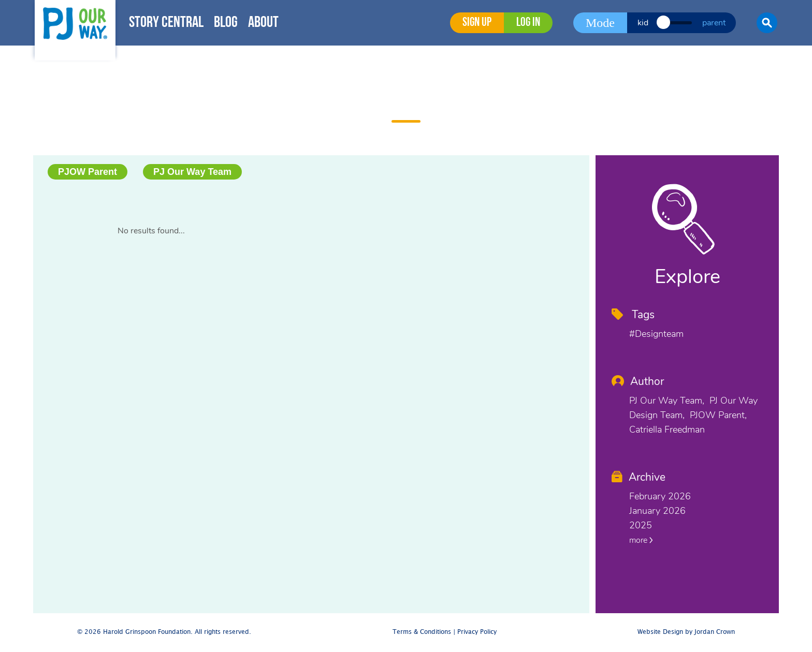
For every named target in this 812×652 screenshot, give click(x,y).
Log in (528, 23)
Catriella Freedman (667, 429)
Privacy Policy (477, 632)
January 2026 (657, 511)
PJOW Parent (88, 172)
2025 (641, 525)
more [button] (641, 540)
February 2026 (660, 496)
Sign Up (477, 23)
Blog (226, 23)
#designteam (656, 334)
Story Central (166, 23)
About (263, 23)
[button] (767, 23)
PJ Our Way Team (192, 172)
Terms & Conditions (422, 632)
